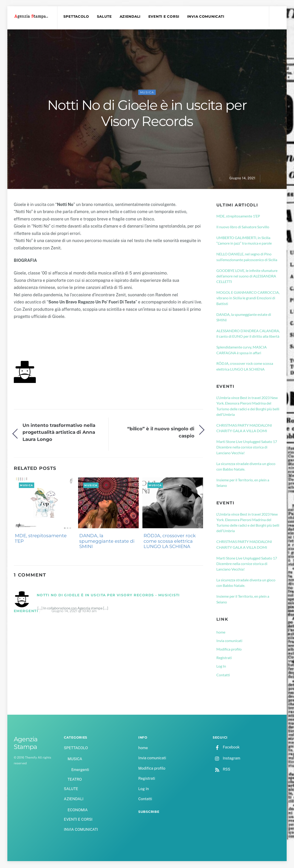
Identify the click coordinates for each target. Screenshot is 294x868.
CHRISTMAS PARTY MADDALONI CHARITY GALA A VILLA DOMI (244, 429)
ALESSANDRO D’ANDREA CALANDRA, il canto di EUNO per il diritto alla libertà (248, 334)
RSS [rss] (221, 770)
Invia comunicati (229, 641)
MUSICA (147, 93)
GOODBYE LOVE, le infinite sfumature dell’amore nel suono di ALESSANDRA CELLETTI (247, 277)
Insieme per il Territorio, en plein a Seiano (243, 483)
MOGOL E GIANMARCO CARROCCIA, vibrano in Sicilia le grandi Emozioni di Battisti (248, 299)
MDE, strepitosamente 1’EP (41, 539)
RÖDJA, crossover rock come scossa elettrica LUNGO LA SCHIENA (170, 542)
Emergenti (80, 771)
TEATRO (75, 780)
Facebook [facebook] (226, 748)
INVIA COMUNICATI (206, 17)
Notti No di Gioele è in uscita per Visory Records (147, 114)
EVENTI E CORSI (165, 17)
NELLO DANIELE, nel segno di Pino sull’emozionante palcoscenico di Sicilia (247, 258)
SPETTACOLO (77, 17)
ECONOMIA (78, 811)
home (221, 633)
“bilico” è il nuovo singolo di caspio (161, 433)
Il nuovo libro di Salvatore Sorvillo (243, 227)
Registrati (224, 658)
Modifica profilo (229, 650)
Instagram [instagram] (226, 759)
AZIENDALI (131, 17)
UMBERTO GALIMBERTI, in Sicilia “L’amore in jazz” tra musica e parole (244, 241)
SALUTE (105, 17)
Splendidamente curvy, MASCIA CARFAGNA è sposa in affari (242, 350)
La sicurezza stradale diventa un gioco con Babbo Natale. (246, 467)
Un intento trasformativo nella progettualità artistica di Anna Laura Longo (59, 433)
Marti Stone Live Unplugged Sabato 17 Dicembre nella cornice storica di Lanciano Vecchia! (247, 448)
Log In (221, 667)
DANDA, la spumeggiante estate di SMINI (107, 542)
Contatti (223, 675)
